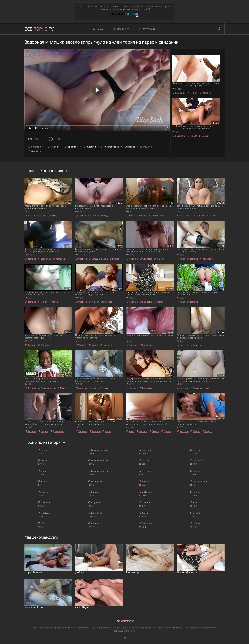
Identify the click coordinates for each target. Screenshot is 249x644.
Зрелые (166, 431)
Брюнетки (71, 147)
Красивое (206, 259)
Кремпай (44, 345)
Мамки (204, 136)
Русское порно (110, 147)
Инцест (159, 259)
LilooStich (34, 151)
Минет (193, 93)
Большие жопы (47, 388)
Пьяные (103, 388)
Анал (28, 216)
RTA (125, 638)
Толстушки (197, 216)
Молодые (104, 216)
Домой (99, 29)
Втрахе (129, 147)
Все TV (39, 29)
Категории (147, 29)
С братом (146, 259)
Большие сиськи (98, 259)
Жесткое (89, 147)
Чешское (94, 431)
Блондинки (179, 93)
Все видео (121, 29)
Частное (53, 147)
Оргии (107, 431)
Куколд (192, 136)
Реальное (59, 259)
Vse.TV (124, 621)
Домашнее (156, 216)
